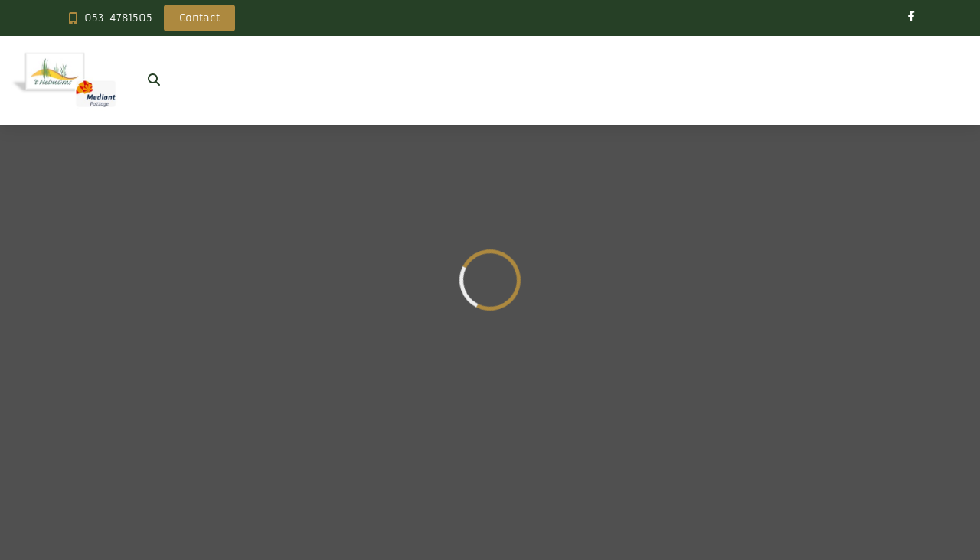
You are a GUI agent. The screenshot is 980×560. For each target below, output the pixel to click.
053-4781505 (118, 18)
